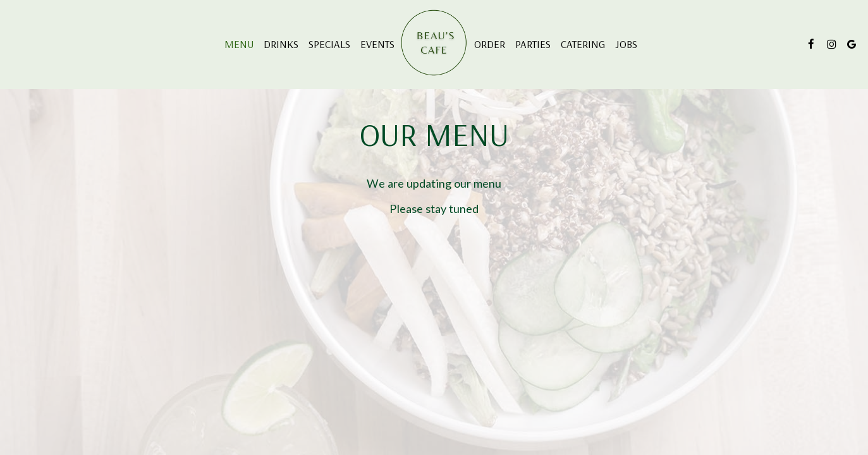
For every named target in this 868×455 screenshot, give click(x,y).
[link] (434, 43)
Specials (329, 44)
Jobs (626, 44)
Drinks (281, 44)
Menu (239, 44)
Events (377, 44)
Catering (583, 44)
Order (490, 44)
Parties (533, 44)
